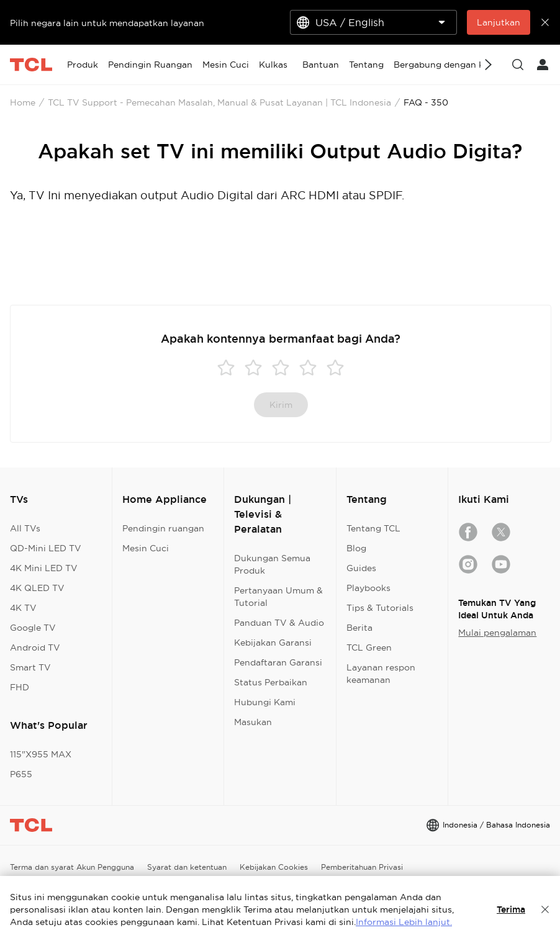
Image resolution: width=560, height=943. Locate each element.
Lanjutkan (499, 22)
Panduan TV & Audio (279, 623)
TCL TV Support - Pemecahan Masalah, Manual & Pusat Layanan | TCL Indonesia (219, 102)
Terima (511, 909)
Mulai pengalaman (497, 633)
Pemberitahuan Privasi (362, 867)
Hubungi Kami (265, 702)
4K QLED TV (37, 588)
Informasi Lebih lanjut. (404, 922)
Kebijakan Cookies (274, 867)
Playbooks (368, 588)
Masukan (253, 722)
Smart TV (30, 667)
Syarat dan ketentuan (187, 867)
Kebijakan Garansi (273, 643)
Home (23, 102)
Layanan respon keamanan (381, 674)
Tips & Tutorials (380, 608)
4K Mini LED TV (44, 568)
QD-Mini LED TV (46, 548)
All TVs (25, 528)
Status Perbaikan (271, 682)
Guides (361, 568)
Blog (356, 548)
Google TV (33, 628)
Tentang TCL (373, 528)
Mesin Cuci (146, 548)
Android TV (35, 647)
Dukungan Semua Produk (272, 564)
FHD (20, 687)
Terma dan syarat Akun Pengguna (72, 867)
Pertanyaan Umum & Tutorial (278, 597)
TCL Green (369, 647)
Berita (359, 628)
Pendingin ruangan (163, 528)
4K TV (23, 608)
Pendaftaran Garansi (278, 662)
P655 (21, 774)
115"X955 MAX (41, 754)
